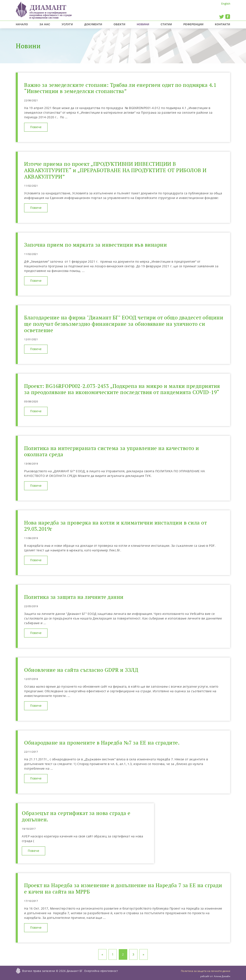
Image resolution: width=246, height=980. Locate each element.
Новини (143, 24)
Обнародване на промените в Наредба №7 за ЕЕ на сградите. (102, 743)
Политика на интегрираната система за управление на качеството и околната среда (112, 451)
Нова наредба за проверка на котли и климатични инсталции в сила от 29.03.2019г (115, 526)
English (226, 4)
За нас (45, 24)
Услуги (67, 24)
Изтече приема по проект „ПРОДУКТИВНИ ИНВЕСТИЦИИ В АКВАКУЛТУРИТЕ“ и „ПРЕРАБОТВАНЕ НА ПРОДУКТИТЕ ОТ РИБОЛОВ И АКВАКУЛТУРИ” (115, 170)
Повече (36, 127)
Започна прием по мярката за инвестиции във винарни (95, 245)
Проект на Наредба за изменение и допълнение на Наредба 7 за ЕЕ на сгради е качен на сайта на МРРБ (123, 889)
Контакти (223, 24)
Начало (22, 24)
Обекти (119, 24)
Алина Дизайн (222, 976)
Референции (193, 24)
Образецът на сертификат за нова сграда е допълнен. (76, 816)
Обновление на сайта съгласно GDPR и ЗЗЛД (81, 670)
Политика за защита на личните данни (74, 597)
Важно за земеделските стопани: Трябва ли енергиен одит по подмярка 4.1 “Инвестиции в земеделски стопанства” (120, 88)
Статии (166, 24)
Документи (93, 24)
